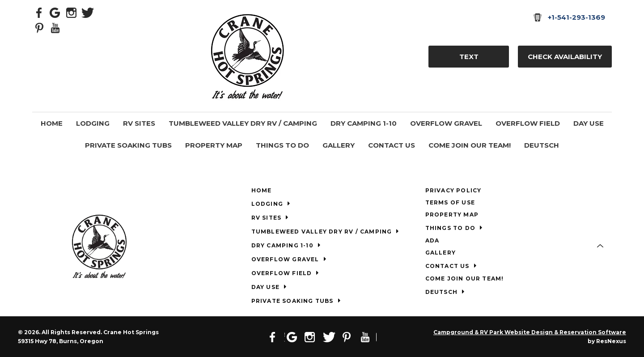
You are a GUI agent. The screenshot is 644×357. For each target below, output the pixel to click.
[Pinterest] (39, 27)
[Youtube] (55, 27)
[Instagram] (72, 12)
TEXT (469, 57)
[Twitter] (88, 12)
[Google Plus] (55, 12)
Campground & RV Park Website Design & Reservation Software (530, 332)
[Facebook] (39, 12)
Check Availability (565, 57)
